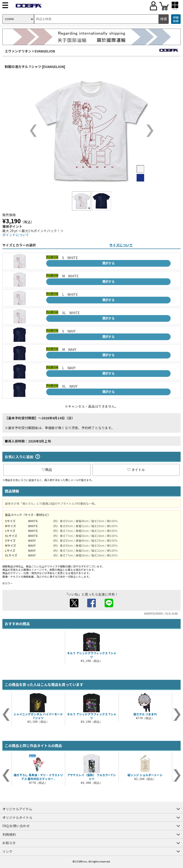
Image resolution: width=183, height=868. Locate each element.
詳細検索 (176, 19)
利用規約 (9, 834)
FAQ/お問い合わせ (16, 826)
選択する (108, 263)
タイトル (136, 470)
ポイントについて (16, 235)
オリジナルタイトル (17, 817)
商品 (47, 470)
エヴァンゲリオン (18, 51)
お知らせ (9, 843)
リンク (7, 851)
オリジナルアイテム (17, 809)
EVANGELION (45, 51)
